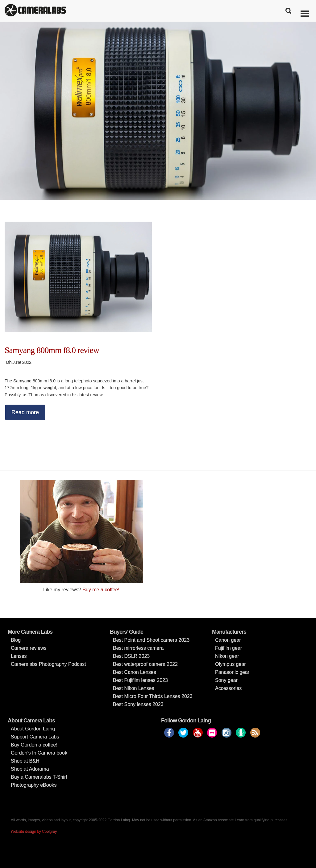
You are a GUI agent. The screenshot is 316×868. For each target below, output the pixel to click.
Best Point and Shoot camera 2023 (151, 640)
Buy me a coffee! (101, 590)
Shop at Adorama (30, 769)
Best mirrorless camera (138, 648)
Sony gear (226, 680)
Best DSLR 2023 (131, 656)
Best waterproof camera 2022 (145, 664)
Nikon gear (227, 656)
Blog (16, 640)
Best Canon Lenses (135, 672)
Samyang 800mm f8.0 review (52, 350)
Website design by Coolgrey (34, 832)
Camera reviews (29, 648)
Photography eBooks (34, 785)
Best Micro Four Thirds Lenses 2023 (153, 696)
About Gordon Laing (33, 729)
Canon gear (228, 640)
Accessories (228, 688)
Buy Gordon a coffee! (34, 745)
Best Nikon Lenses (133, 688)
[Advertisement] (235, 523)
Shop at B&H (25, 761)
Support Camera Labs (35, 737)
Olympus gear (231, 664)
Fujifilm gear (229, 648)
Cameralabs (35, 11)
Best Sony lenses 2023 (138, 704)
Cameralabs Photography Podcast (48, 664)
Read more (25, 412)
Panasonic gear (232, 672)
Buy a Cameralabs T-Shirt (39, 777)
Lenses (19, 656)
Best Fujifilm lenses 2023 (140, 680)
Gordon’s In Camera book (39, 753)
